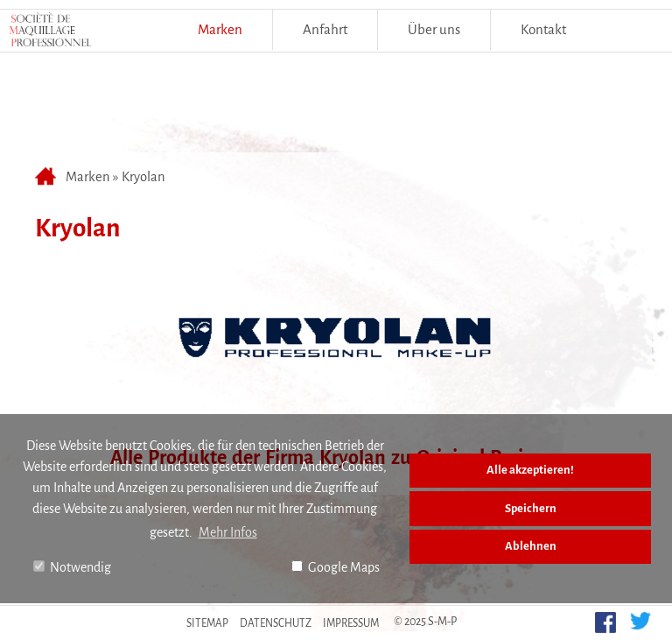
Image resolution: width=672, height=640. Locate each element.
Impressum (351, 623)
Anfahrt (325, 29)
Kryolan (143, 177)
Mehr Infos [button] (228, 532)
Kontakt (543, 29)
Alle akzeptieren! (530, 470)
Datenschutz (276, 623)
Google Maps (336, 567)
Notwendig (72, 567)
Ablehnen (531, 546)
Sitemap (207, 623)
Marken (220, 29)
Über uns (434, 29)
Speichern (531, 508)
